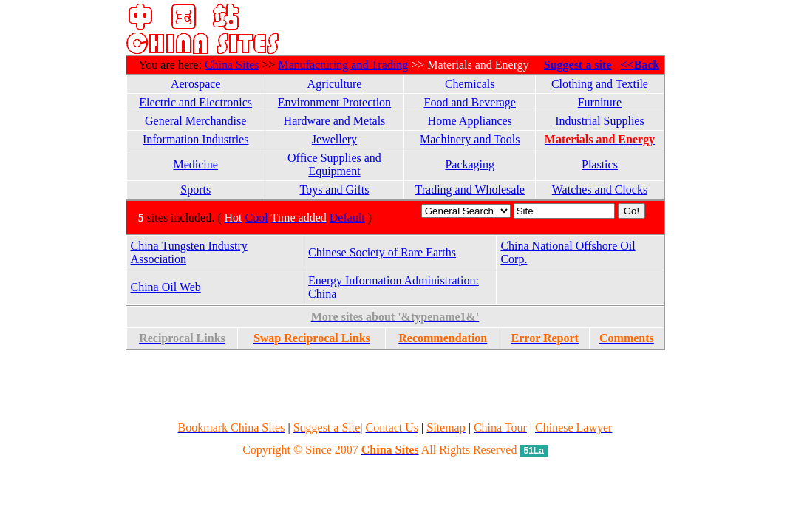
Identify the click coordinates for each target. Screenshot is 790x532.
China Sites (232, 65)
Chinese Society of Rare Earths (382, 252)
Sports (195, 190)
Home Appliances (470, 121)
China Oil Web (166, 287)
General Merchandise (195, 121)
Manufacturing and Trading (343, 65)
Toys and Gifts (334, 190)
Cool (257, 218)
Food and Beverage (470, 102)
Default (347, 218)
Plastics (600, 164)
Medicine (195, 164)
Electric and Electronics (195, 102)
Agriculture (335, 84)
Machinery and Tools (470, 139)
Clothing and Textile (600, 84)
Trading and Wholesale (470, 190)
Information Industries (196, 139)
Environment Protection (334, 102)
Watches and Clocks (600, 190)
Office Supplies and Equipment (334, 164)
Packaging (470, 164)
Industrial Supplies (599, 121)
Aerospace (196, 84)
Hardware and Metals (335, 121)
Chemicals (470, 84)
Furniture (600, 102)
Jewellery (334, 139)
